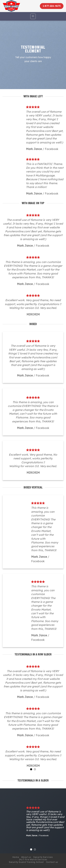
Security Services (43, 857)
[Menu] (33, 16)
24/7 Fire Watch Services (33, 859)
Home (16, 857)
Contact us (52, 862)
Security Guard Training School (26, 862)
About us (26, 857)
